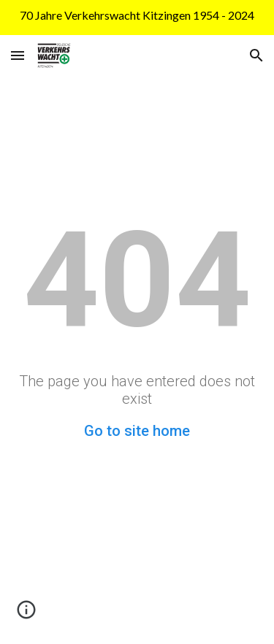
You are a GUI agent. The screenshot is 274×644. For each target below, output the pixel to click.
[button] (18, 55)
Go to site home (137, 431)
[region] (137, 18)
